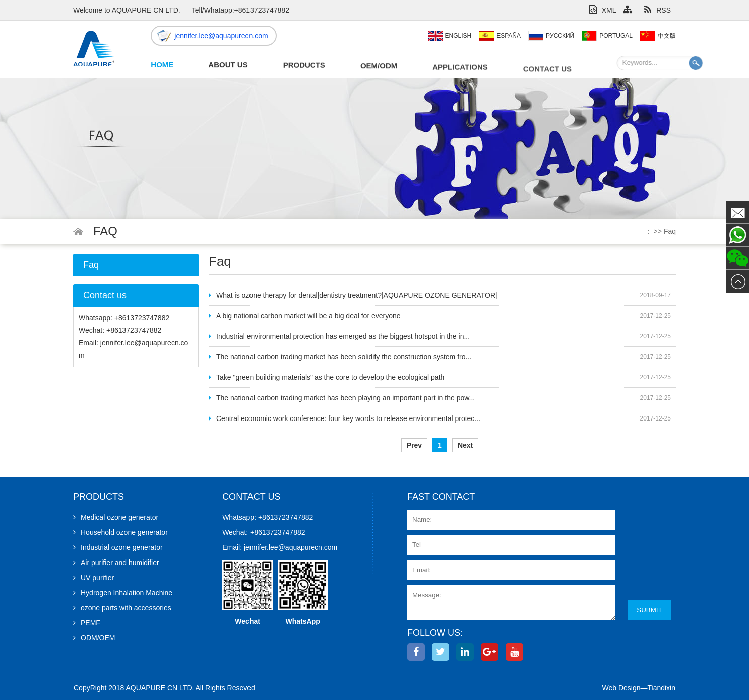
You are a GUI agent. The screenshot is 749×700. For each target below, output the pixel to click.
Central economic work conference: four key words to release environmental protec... (345, 418)
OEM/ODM (379, 67)
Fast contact (441, 497)
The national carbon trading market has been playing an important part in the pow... (342, 398)
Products (304, 66)
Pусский (560, 36)
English (459, 36)
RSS (657, 10)
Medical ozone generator (116, 517)
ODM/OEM (94, 638)
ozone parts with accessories (122, 608)
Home (162, 64)
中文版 (667, 36)
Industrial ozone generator (118, 547)
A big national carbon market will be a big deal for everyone (305, 316)
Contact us (547, 73)
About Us (228, 65)
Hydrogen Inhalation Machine (123, 593)
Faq (670, 231)
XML (603, 10)
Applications (460, 69)
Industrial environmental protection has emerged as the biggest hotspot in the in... (339, 336)
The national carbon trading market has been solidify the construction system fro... (340, 357)
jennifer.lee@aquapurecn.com (221, 36)
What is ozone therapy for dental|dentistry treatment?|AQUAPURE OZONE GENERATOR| (353, 295)
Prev (414, 445)
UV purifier (94, 578)
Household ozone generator (120, 532)
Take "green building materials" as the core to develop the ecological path (327, 377)
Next (465, 445)
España (509, 36)
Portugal (616, 36)
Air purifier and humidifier (116, 563)
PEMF (87, 623)
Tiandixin (661, 688)
